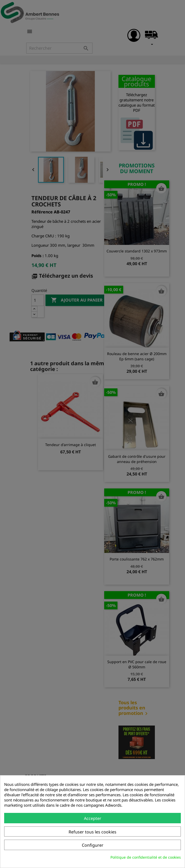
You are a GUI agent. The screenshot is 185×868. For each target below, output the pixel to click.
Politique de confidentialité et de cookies (146, 857)
